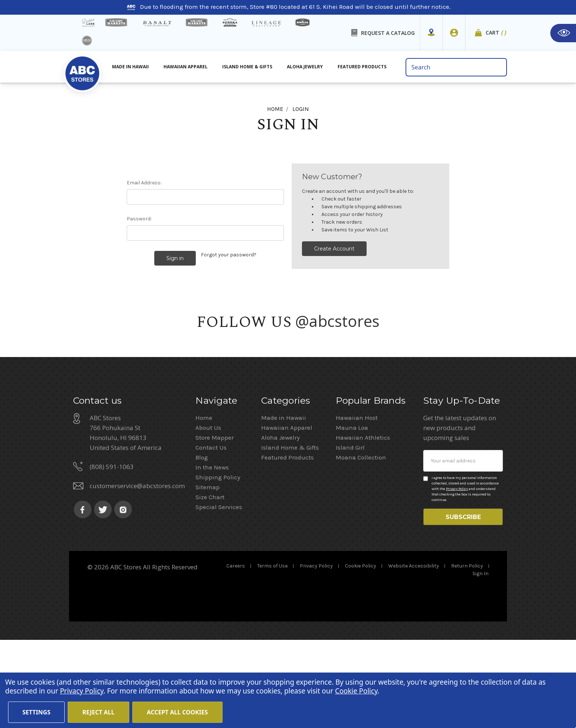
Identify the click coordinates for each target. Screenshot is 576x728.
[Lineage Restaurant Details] (266, 24)
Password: (139, 219)
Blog (202, 542)
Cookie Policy (361, 654)
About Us (208, 512)
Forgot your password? (229, 255)
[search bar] (456, 67)
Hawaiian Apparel (186, 67)
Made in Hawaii (284, 502)
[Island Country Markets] (197, 22)
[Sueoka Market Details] (230, 22)
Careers (236, 654)
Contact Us (211, 532)
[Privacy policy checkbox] (426, 563)
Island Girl (350, 532)
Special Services (219, 591)
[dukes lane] (88, 22)
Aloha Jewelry (280, 522)
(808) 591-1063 (112, 551)
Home (204, 502)
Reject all (98, 712)
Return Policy (467, 654)
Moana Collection (361, 542)
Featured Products (287, 542)
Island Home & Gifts (290, 532)
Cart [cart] (496, 33)
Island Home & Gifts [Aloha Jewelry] (247, 67)
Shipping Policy (218, 562)
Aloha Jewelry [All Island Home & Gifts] (305, 67)
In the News (212, 552)
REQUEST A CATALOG (388, 33)
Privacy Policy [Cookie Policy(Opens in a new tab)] (82, 691)
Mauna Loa (352, 512)
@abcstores (338, 319)
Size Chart (210, 581)
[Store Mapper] (431, 33)
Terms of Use (272, 654)
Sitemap (208, 572)
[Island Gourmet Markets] (117, 22)
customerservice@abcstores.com (137, 570)
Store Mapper (215, 522)
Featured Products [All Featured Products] (362, 67)
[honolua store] (302, 22)
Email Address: (144, 183)
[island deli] (87, 41)
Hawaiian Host (357, 502)
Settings (36, 712)
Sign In (480, 662)
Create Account (334, 249)
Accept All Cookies (177, 712)
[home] (82, 69)
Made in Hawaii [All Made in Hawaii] (130, 67)
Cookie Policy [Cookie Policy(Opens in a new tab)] (356, 691)
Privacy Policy (457, 573)
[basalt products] (157, 24)
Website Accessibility (414, 654)
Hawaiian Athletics (363, 522)
